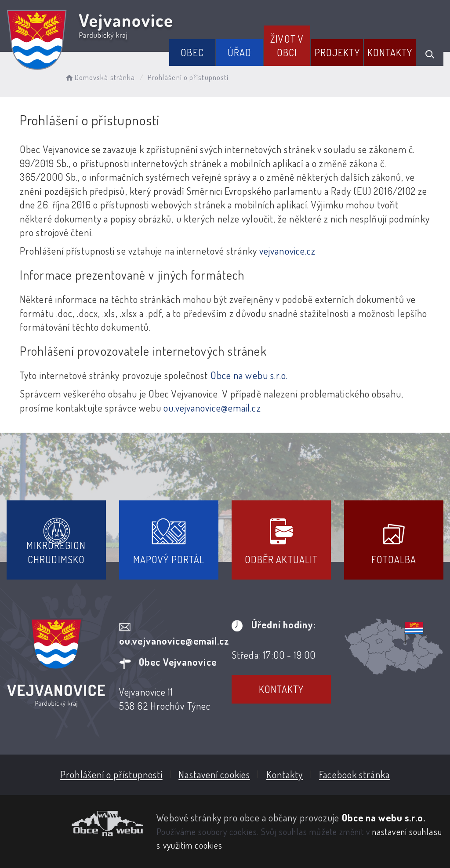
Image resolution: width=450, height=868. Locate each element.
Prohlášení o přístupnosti (111, 774)
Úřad (240, 52)
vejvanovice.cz (287, 251)
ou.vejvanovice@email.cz (212, 408)
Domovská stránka (100, 77)
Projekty (337, 52)
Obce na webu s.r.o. (249, 375)
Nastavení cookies (214, 774)
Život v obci (287, 46)
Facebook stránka (354, 774)
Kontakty (390, 52)
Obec (192, 52)
